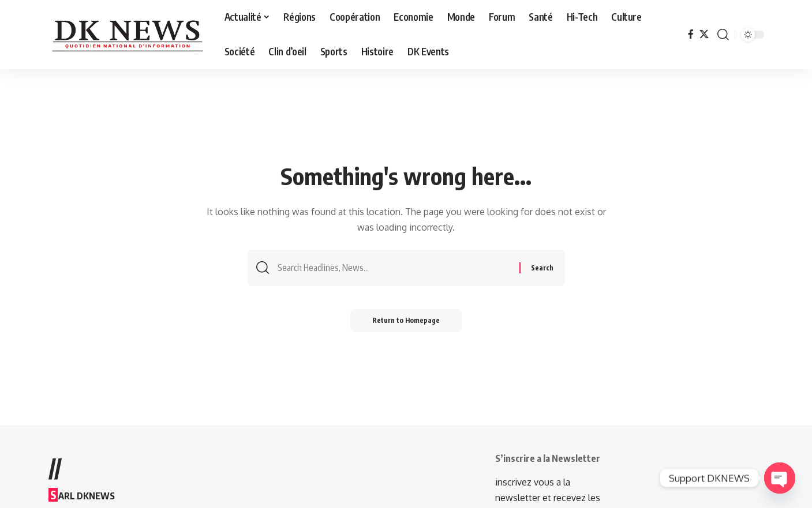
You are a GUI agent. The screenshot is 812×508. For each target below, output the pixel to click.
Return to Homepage (406, 321)
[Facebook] (691, 34)
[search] (723, 35)
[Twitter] (704, 34)
